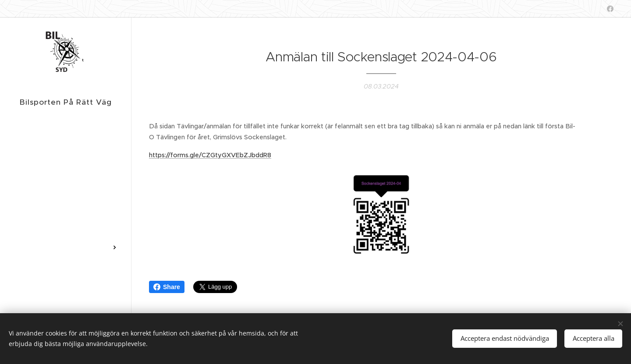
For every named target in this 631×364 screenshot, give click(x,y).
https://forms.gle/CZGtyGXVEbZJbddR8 (210, 155)
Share (167, 287)
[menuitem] (66, 140)
